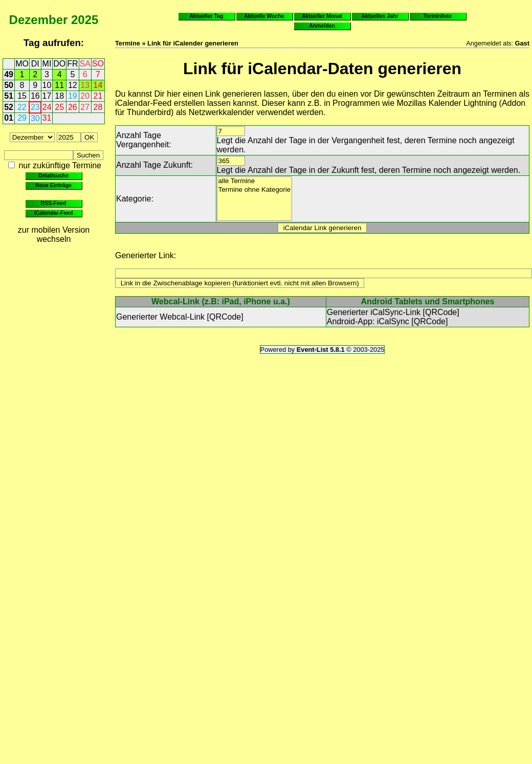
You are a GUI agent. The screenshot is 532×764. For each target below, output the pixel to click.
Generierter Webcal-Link (160, 317)
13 (85, 85)
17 (47, 96)
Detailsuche (53, 175)
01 (9, 118)
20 (85, 96)
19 (73, 96)
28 (98, 107)
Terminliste (438, 16)
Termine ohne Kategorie (255, 190)
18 (59, 96)
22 (22, 107)
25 (59, 107)
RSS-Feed (54, 203)
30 (35, 118)
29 (22, 118)
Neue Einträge (53, 185)
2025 (85, 20)
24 (47, 107)
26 (73, 107)
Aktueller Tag (206, 16)
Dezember (39, 20)
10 (47, 85)
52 (9, 107)
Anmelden (322, 26)
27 (85, 107)
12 (73, 85)
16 (35, 96)
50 (9, 85)
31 (47, 118)
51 (9, 96)
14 (98, 85)
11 (59, 85)
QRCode (225, 317)
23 (35, 107)
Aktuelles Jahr (380, 16)
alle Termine (255, 181)
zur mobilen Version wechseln (54, 234)
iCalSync (393, 321)
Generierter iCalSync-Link (374, 312)
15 (22, 96)
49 (9, 74)
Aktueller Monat (322, 16)
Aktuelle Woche (264, 16)
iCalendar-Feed (53, 213)
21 (98, 96)
